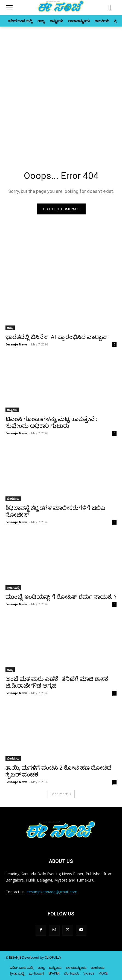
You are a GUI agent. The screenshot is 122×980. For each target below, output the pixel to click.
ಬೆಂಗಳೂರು (13, 499)
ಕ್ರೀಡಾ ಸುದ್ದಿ (13, 588)
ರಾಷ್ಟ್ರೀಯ (12, 410)
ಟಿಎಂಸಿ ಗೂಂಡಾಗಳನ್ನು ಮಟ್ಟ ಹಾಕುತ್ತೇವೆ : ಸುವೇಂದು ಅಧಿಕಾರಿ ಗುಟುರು (51, 422)
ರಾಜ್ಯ (10, 328)
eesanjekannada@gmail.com (52, 892)
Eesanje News (16, 344)
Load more (61, 794)
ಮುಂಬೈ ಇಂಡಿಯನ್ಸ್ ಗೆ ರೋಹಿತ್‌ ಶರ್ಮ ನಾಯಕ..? (61, 597)
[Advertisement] (61, 90)
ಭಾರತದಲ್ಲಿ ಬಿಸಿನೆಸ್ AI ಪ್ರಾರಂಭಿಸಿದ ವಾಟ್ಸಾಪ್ (57, 337)
